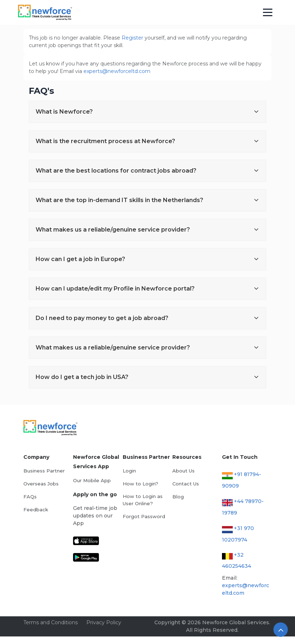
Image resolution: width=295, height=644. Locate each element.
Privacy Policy (104, 622)
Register (132, 38)
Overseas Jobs (41, 484)
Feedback (36, 510)
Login (129, 471)
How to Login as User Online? (143, 500)
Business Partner (44, 471)
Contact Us (186, 484)
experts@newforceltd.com (117, 71)
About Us (183, 471)
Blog (178, 497)
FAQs (30, 497)
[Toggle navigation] (268, 13)
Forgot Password (144, 516)
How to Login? (140, 484)
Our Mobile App (92, 480)
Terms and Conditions (51, 622)
